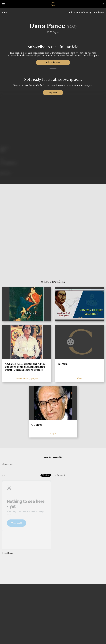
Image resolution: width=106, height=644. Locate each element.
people (53, 434)
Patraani (63, 364)
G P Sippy (37, 425)
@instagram (8, 464)
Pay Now (53, 92)
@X (4, 475)
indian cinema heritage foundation (86, 13)
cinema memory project (26, 378)
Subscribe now (53, 63)
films (5, 13)
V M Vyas (53, 32)
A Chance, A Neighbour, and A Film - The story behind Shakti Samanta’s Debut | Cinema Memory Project (26, 367)
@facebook (60, 475)
